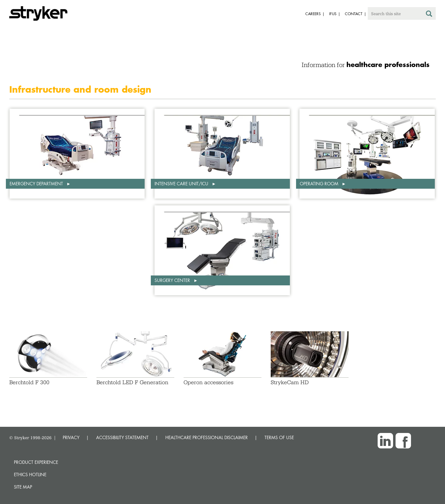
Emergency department (37, 184)
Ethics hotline (30, 475)
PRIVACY (71, 437)
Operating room (320, 184)
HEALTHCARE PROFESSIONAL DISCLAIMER (207, 437)
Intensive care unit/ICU (182, 184)
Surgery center (173, 280)
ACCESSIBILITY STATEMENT (122, 437)
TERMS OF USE (279, 437)
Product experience (36, 462)
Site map (23, 487)
